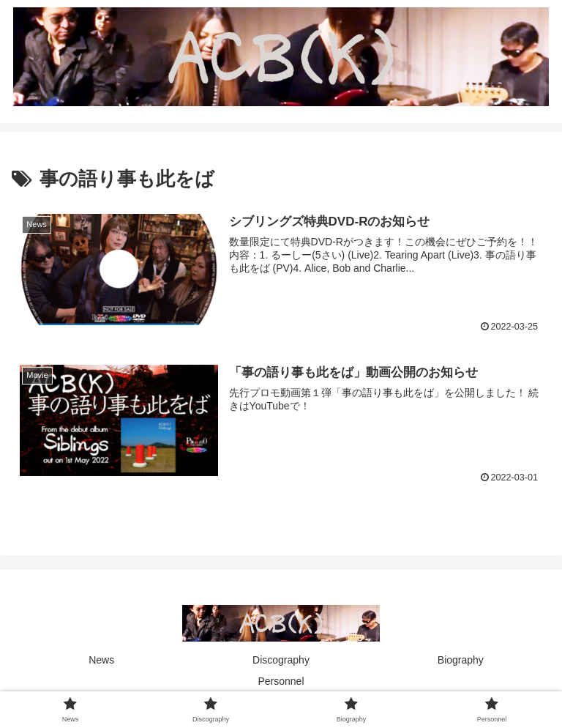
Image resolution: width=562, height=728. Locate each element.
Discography (281, 660)
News (101, 660)
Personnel (281, 681)
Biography (461, 660)
